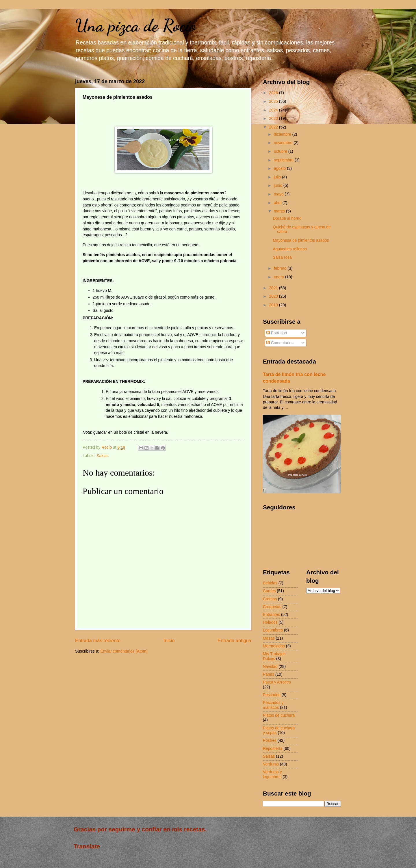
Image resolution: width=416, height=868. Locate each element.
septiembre (284, 160)
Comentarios (280, 343)
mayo (279, 194)
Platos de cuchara (279, 715)
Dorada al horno (287, 218)
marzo (280, 211)
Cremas (270, 599)
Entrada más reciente (98, 641)
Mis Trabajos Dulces (274, 656)
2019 (274, 305)
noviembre (284, 143)
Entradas (277, 333)
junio (279, 186)
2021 (274, 288)
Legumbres (273, 630)
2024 (274, 110)
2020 (274, 296)
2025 (274, 101)
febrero (281, 268)
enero (279, 277)
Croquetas (272, 607)
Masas (269, 638)
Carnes (269, 591)
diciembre (283, 134)
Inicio (169, 641)
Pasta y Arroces (277, 682)
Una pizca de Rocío (135, 25)
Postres (270, 741)
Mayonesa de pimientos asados (301, 240)
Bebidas (270, 583)
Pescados (272, 695)
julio (278, 177)
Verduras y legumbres (272, 774)
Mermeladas (274, 646)
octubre (281, 151)
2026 (274, 93)
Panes (269, 674)
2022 (274, 127)
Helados (270, 622)
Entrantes (271, 615)
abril (278, 203)
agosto (280, 168)
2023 (274, 119)
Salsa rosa (282, 257)
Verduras (271, 764)
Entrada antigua (234, 641)
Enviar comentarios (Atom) (124, 651)
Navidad (270, 667)
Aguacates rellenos (290, 249)
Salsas (102, 456)
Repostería (273, 749)
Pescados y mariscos (273, 705)
